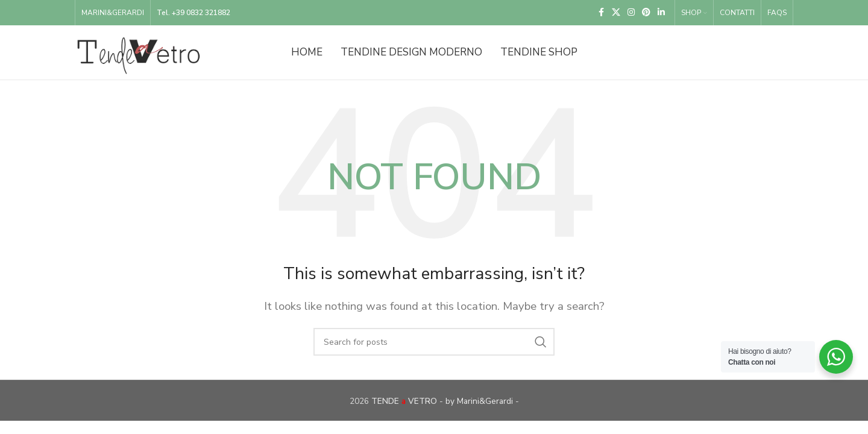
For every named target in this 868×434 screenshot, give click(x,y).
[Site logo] (139, 52)
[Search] (434, 342)
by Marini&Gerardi (479, 401)
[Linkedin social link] (661, 13)
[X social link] (616, 13)
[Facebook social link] (601, 13)
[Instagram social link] (631, 13)
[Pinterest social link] (646, 13)
